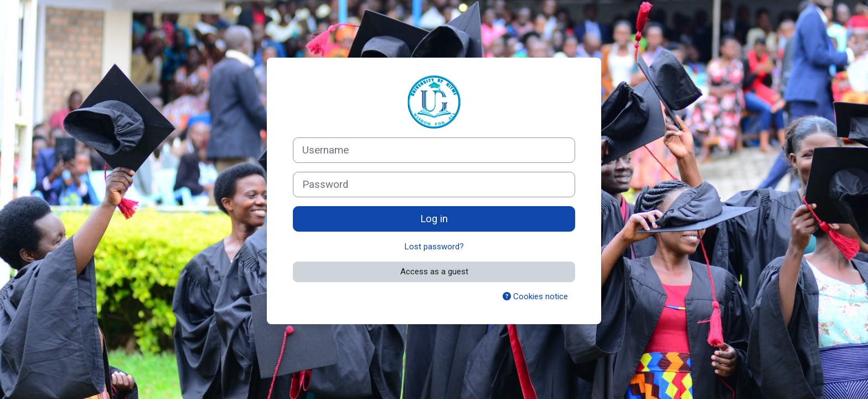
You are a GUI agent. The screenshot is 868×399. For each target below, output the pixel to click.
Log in (434, 219)
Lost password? (434, 247)
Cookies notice (535, 296)
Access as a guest (434, 272)
